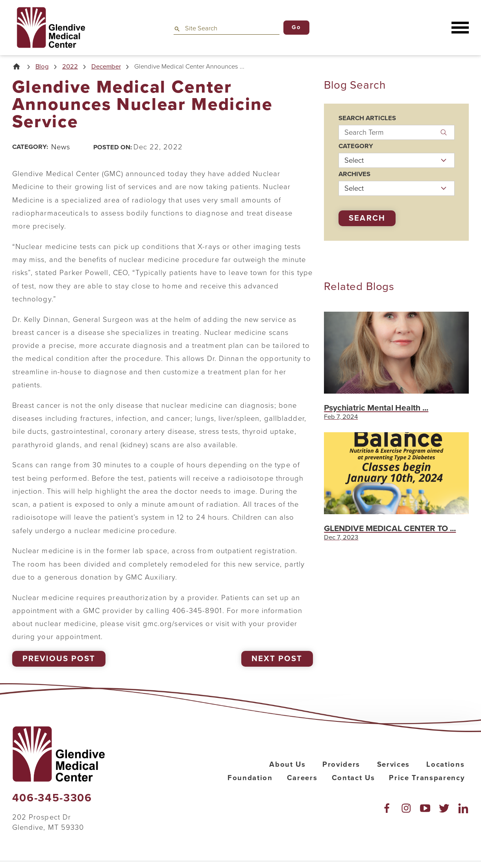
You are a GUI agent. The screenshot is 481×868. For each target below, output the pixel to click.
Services (393, 764)
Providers (341, 764)
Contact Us (353, 778)
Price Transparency (427, 778)
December (106, 67)
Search (367, 218)
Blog (42, 67)
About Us (287, 764)
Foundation (250, 778)
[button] (460, 28)
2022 (70, 67)
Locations (445, 764)
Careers (302, 778)
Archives (354, 174)
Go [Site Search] (296, 27)
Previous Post (59, 659)
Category (356, 146)
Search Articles (367, 118)
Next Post (277, 659)
